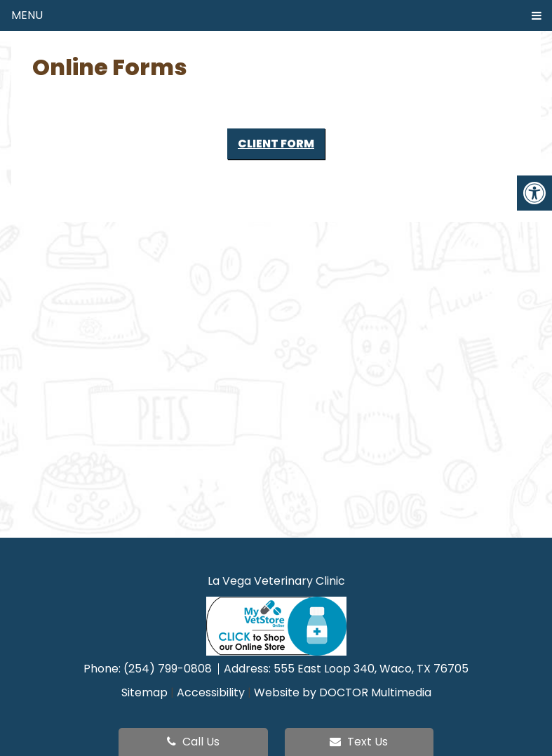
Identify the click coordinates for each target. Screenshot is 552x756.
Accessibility (211, 692)
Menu (27, 15)
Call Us (193, 742)
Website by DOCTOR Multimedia (343, 692)
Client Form (276, 144)
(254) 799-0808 (169, 669)
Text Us (359, 742)
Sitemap (144, 692)
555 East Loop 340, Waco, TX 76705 (371, 669)
